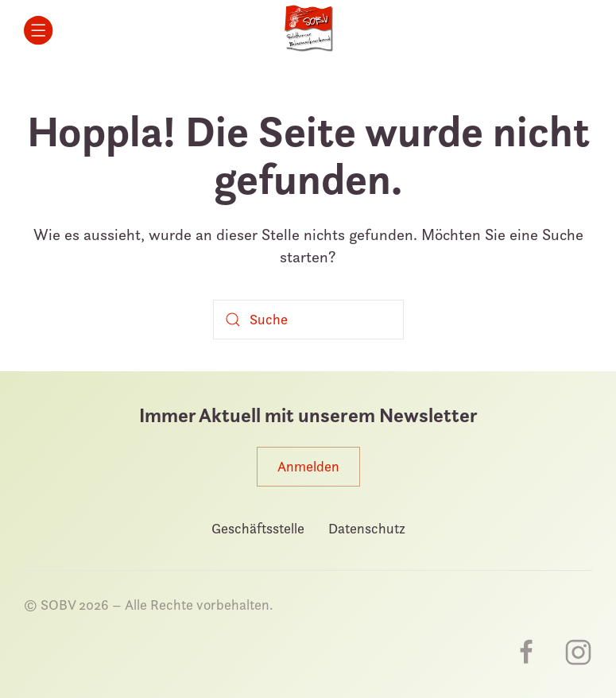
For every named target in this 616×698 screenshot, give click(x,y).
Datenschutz (367, 528)
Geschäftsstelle (258, 528)
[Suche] (308, 320)
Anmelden (308, 466)
